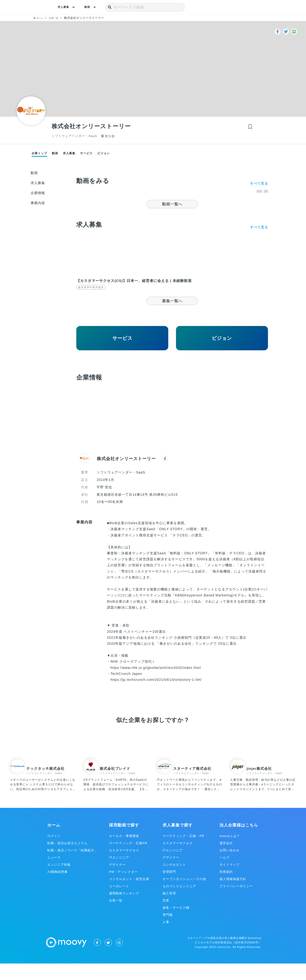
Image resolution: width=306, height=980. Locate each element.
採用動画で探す (124, 842)
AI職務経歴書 (57, 888)
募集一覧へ (172, 306)
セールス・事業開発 (124, 852)
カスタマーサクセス (124, 867)
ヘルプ (224, 874)
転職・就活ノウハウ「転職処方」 (72, 867)
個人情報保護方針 (233, 895)
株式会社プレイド (115, 785)
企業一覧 (116, 917)
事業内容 (38, 203)
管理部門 (169, 888)
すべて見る (259, 183)
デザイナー (117, 881)
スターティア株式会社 (192, 785)
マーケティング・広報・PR (183, 852)
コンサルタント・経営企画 (129, 895)
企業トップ (39, 153)
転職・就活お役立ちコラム (67, 860)
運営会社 (226, 860)
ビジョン (104, 153)
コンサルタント (174, 881)
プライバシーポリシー (236, 903)
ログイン (54, 852)
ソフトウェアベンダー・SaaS (44, 790)
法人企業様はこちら (239, 842)
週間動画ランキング (124, 910)
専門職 (168, 931)
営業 (166, 917)
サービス (86, 153)
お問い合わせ (229, 867)
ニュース (54, 874)
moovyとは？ (230, 852)
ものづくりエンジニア (179, 903)
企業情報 (38, 193)
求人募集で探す (178, 842)
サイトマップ (229, 881)
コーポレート (119, 903)
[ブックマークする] (249, 128)
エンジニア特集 (59, 881)
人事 (166, 939)
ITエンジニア (119, 874)
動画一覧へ (172, 204)
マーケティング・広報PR (128, 860)
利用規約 (226, 888)
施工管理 (169, 910)
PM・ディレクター (123, 888)
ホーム (54, 842)
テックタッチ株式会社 (45, 785)
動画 (91, 7)
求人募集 (65, 7)
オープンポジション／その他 (184, 895)
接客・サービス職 (176, 924)
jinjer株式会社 (259, 785)
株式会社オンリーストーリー (126, 475)
